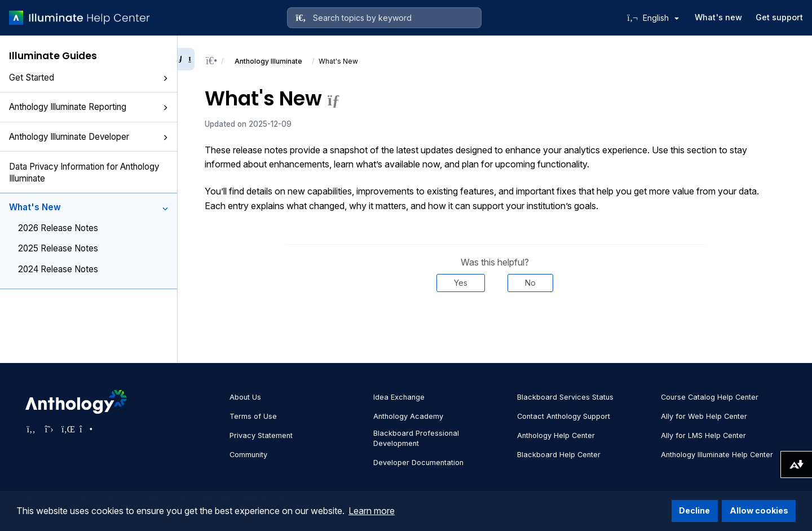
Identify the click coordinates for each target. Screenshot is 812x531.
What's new (718, 17)
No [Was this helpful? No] (530, 283)
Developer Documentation (418, 463)
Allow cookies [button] (759, 510)
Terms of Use (253, 416)
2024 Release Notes (58, 269)
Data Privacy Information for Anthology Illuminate (84, 172)
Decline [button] (694, 510)
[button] (165, 78)
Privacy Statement (261, 435)
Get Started (89, 78)
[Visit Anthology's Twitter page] (49, 429)
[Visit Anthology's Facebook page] (31, 429)
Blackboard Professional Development (416, 438)
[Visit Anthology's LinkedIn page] (67, 429)
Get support (779, 17)
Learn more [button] (372, 511)
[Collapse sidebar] (186, 59)
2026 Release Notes (58, 228)
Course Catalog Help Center (710, 397)
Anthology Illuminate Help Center (717, 455)
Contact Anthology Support (564, 416)
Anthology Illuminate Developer (89, 137)
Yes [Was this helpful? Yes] (461, 283)
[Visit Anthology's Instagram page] (85, 429)
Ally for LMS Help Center (703, 435)
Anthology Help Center (556, 435)
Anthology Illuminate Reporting (89, 107)
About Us (245, 397)
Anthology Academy (408, 416)
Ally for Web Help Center (704, 416)
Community (248, 455)
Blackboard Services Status (565, 397)
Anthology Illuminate (268, 61)
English (661, 18)
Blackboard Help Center (559, 455)
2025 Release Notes (58, 248)
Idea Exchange (399, 397)
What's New (89, 207)
